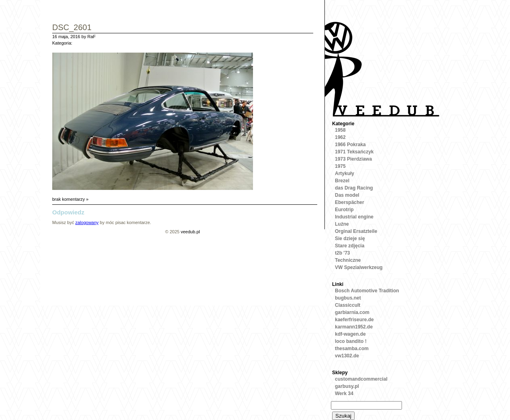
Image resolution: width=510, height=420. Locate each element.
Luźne (342, 224)
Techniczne (348, 260)
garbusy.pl (347, 386)
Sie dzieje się (350, 239)
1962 (340, 137)
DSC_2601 (72, 28)
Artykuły (345, 173)
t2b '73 (343, 253)
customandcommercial (361, 379)
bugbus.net (348, 298)
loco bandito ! (351, 341)
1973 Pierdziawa (353, 159)
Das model (347, 195)
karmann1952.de (354, 327)
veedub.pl (190, 232)
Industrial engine (354, 217)
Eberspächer (350, 202)
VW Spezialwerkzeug (359, 267)
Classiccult (348, 305)
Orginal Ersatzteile (356, 231)
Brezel (342, 181)
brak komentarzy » (70, 199)
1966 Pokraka (350, 145)
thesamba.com (352, 349)
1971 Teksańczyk (354, 152)
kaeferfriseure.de (354, 320)
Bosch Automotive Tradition (367, 291)
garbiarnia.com (352, 312)
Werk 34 (344, 393)
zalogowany (87, 222)
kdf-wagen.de (350, 334)
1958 (340, 130)
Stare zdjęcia (350, 246)
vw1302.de (347, 356)
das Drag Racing (354, 188)
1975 (340, 166)
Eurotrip (344, 210)
